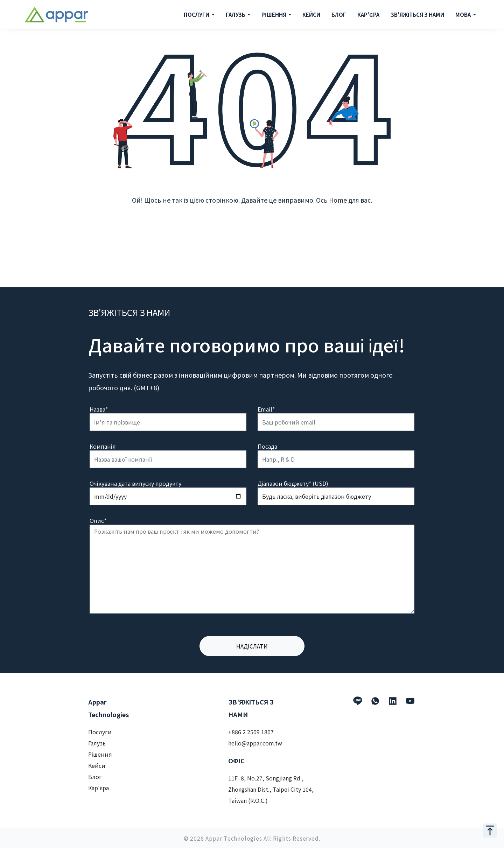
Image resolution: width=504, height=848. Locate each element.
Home (338, 200)
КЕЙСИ (311, 15)
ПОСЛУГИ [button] (197, 15)
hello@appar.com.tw (255, 743)
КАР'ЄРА (368, 15)
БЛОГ (339, 15)
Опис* (98, 520)
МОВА (464, 15)
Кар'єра (99, 788)
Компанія (103, 446)
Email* (266, 409)
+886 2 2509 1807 (251, 732)
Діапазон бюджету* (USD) (293, 483)
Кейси (97, 765)
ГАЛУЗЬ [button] (236, 15)
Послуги (100, 732)
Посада (267, 446)
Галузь (97, 743)
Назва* (99, 409)
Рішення (100, 754)
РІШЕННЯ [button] (274, 15)
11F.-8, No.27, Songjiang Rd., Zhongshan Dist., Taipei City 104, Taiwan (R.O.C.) (271, 789)
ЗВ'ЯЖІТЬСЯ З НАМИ (417, 15)
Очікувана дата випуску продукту (135, 483)
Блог (95, 777)
